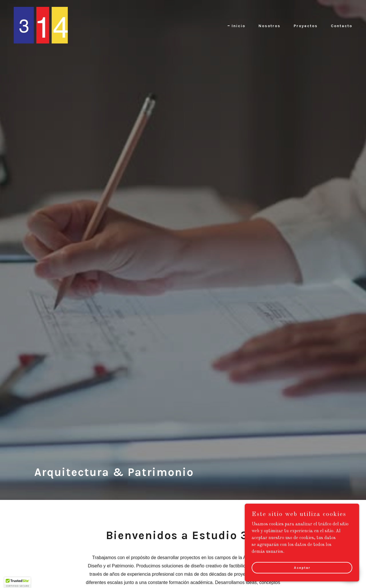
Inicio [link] (238, 26)
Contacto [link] (342, 26)
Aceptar (302, 567)
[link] (41, 25)
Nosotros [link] (269, 26)
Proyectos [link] (306, 26)
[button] (17, 583)
